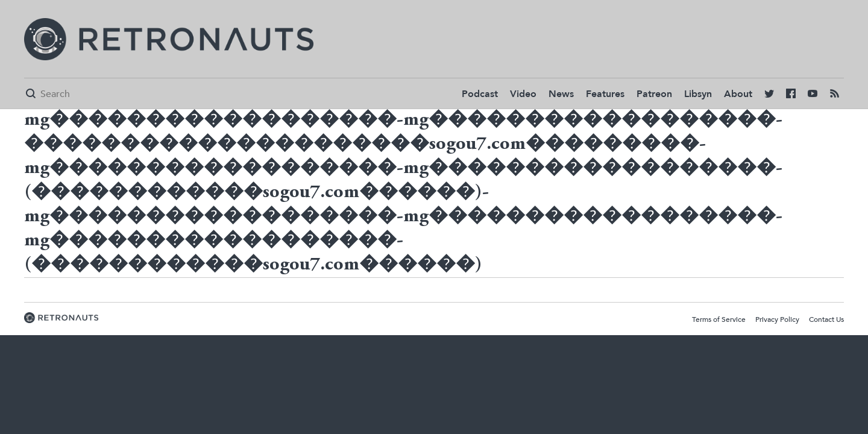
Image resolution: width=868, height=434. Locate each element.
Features (605, 94)
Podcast (480, 94)
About (738, 94)
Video (523, 94)
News (561, 94)
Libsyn (698, 94)
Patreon (654, 94)
